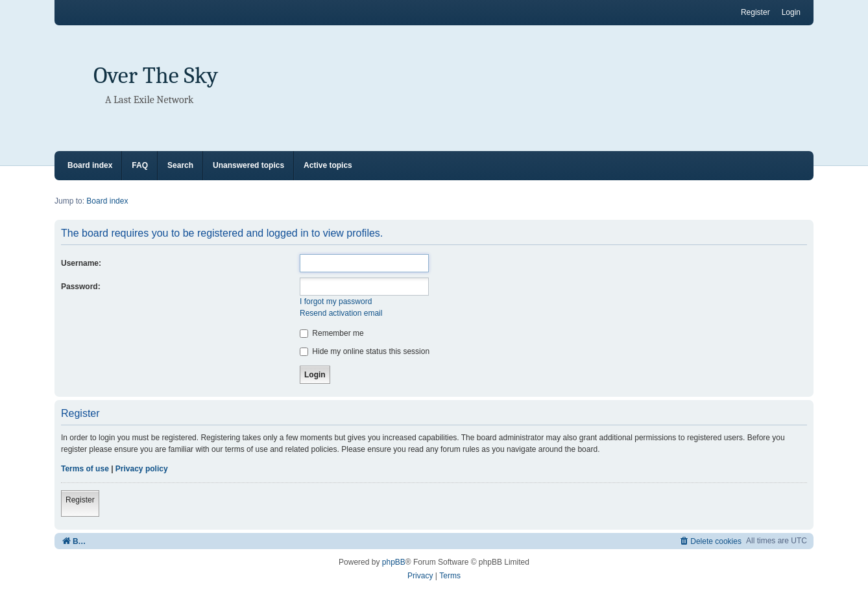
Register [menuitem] (755, 12)
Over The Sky (156, 76)
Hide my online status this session (365, 351)
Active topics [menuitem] (328, 165)
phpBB (394, 562)
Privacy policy (142, 469)
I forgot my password (336, 301)
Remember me (332, 333)
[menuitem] (710, 541)
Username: (81, 263)
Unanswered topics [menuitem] (248, 165)
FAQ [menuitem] (140, 165)
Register (80, 500)
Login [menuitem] (791, 12)
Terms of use (85, 469)
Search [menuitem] (180, 165)
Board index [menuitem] (90, 165)
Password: (81, 287)
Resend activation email (341, 313)
